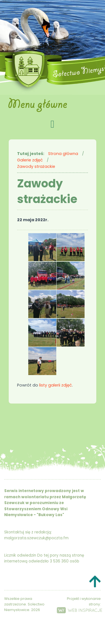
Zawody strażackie (36, 166)
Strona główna (63, 154)
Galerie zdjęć (30, 160)
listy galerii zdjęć (56, 385)
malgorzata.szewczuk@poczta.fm (36, 538)
